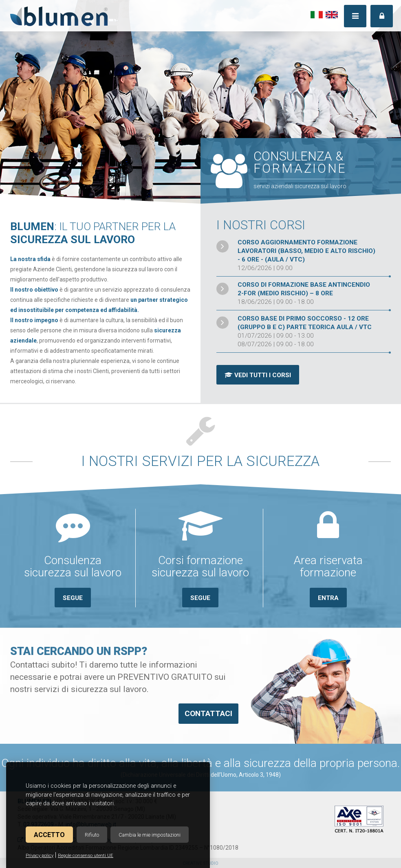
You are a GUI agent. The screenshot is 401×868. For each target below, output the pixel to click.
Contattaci (208, 713)
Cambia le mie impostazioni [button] (150, 835)
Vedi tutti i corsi (258, 375)
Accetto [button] (49, 835)
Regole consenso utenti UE (86, 856)
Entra (328, 598)
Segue (73, 598)
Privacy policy (40, 856)
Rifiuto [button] (92, 835)
